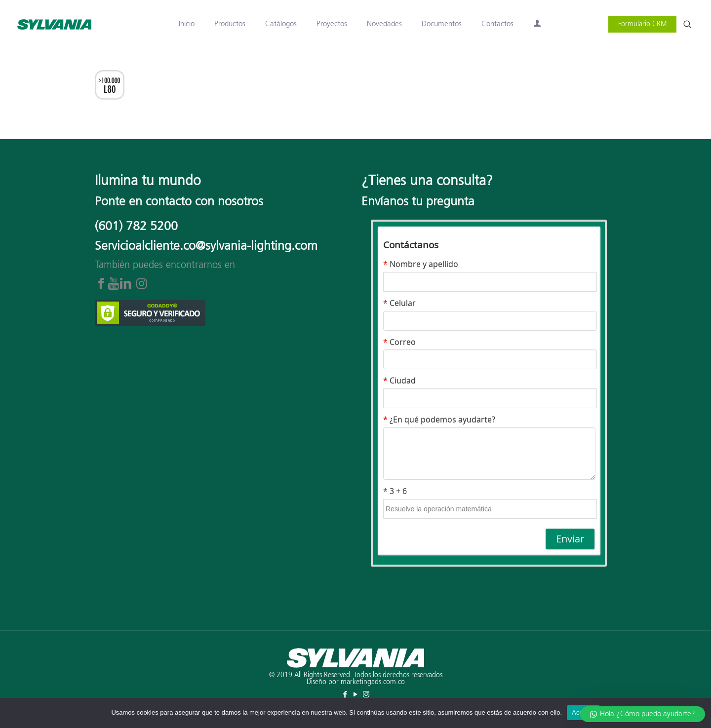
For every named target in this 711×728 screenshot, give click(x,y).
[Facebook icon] (345, 695)
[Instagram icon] (366, 695)
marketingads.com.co (373, 682)
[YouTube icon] (356, 695)
